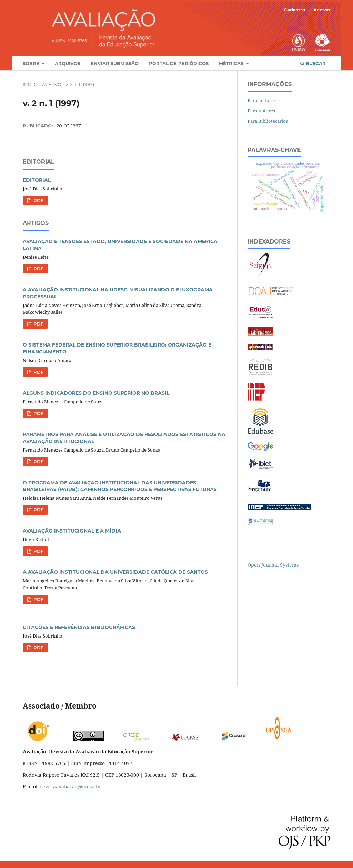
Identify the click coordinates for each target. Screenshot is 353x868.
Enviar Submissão (115, 63)
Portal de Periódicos (179, 63)
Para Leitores (262, 100)
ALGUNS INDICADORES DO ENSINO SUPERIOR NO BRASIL (96, 393)
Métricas (232, 63)
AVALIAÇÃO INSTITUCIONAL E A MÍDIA (72, 531)
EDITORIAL (37, 180)
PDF (38, 200)
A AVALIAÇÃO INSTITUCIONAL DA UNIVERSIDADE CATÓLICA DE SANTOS (115, 572)
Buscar (313, 63)
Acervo (52, 84)
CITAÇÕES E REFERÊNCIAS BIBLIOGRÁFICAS (79, 627)
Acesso (322, 10)
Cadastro (295, 10)
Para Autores (261, 111)
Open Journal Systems (273, 565)
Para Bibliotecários (268, 121)
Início (30, 84)
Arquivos (68, 63)
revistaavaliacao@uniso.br (71, 787)
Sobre (32, 63)
